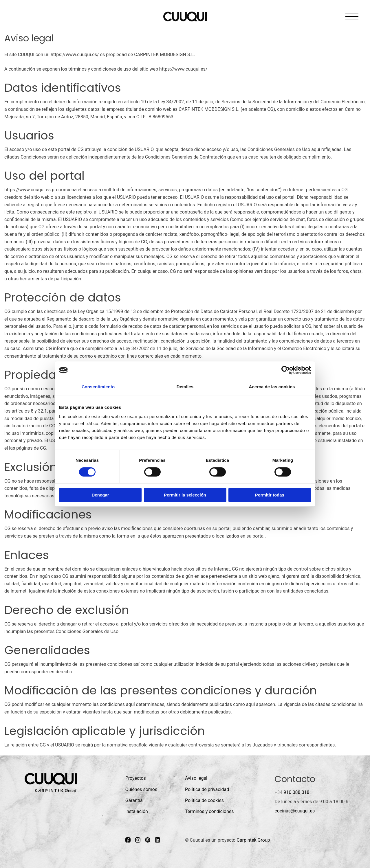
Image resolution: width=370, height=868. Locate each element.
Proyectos (136, 778)
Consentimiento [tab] (98, 387)
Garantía (134, 800)
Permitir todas (270, 495)
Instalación (137, 811)
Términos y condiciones (209, 811)
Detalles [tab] (185, 387)
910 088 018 (292, 792)
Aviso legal (196, 778)
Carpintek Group (253, 840)
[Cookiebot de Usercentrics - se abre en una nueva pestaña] (286, 370)
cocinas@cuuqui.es (295, 811)
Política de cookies (204, 800)
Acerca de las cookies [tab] (272, 387)
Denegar (100, 495)
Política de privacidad (207, 789)
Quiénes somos (141, 789)
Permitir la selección (185, 495)
